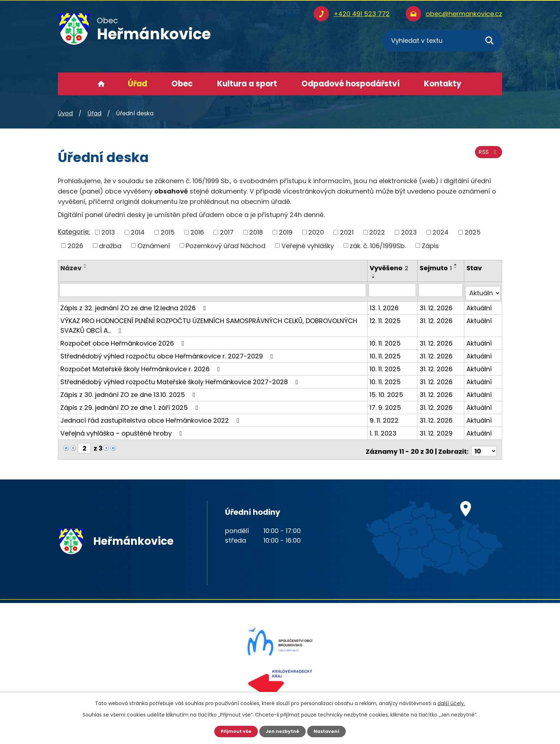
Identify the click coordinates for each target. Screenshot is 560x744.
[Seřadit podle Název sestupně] (85, 267)
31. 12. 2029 (437, 430)
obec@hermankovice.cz (464, 14)
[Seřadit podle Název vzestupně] (85, 265)
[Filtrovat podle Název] (213, 290)
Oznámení (154, 245)
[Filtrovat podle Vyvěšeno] (393, 290)
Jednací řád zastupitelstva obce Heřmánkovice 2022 (151, 417)
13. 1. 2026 (385, 304)
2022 (377, 232)
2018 (256, 232)
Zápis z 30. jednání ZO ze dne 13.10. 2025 (129, 391)
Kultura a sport (247, 84)
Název (71, 268)
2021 (347, 232)
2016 (197, 232)
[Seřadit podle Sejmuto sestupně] (457, 267)
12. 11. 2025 (386, 317)
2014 (138, 232)
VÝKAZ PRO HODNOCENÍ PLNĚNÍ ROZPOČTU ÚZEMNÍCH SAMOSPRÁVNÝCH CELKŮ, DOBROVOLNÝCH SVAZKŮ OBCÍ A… (209, 322)
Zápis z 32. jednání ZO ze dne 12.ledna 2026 (135, 304)
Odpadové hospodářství (351, 84)
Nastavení (330, 731)
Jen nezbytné (283, 731)
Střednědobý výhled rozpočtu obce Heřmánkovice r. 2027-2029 (168, 353)
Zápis (430, 245)
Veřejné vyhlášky (308, 245)
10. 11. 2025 (386, 340)
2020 (316, 232)
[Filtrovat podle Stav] (483, 290)
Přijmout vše (233, 731)
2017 (227, 232)
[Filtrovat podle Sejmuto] (442, 290)
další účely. (451, 702)
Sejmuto (437, 268)
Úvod (101, 84)
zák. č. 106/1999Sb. (378, 245)
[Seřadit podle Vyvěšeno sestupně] (374, 277)
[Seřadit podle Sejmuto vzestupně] (457, 265)
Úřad (137, 84)
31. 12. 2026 (437, 304)
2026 (75, 245)
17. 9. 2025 (386, 404)
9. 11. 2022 (385, 417)
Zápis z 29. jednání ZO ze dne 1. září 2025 (131, 404)
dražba (110, 245)
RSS (487, 156)
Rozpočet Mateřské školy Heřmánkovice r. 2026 (142, 365)
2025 (473, 232)
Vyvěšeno (390, 268)
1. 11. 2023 (384, 430)
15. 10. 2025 (387, 391)
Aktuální (480, 304)
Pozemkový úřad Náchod (226, 245)
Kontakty (443, 84)
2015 (168, 232)
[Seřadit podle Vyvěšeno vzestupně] (374, 275)
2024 (441, 232)
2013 (108, 232)
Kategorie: (74, 232)
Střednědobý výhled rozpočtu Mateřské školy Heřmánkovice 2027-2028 (181, 378)
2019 (286, 232)
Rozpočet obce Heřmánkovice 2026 (124, 340)
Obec (182, 84)
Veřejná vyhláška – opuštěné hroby (123, 430)
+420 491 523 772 (362, 14)
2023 (409, 232)
